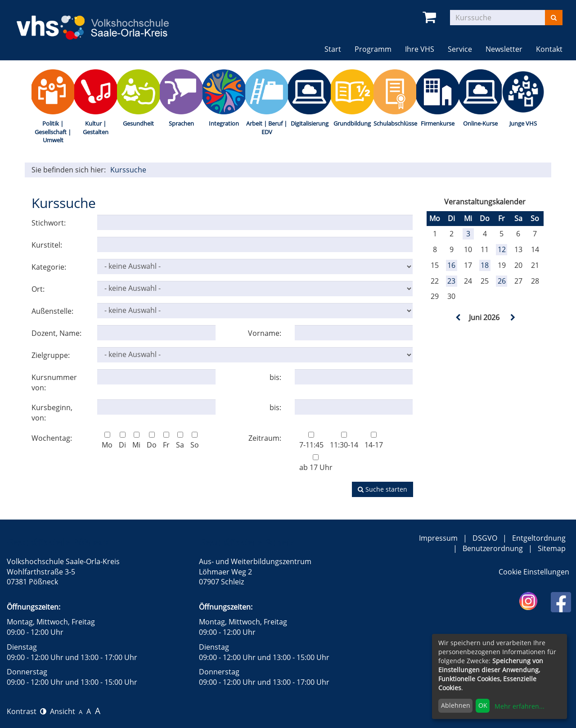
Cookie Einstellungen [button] (534, 572)
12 (502, 249)
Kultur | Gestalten (96, 128)
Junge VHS (523, 123)
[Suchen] (554, 18)
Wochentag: (52, 438)
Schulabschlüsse (395, 123)
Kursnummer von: (54, 382)
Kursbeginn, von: (52, 413)
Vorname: (265, 333)
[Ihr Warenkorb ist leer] (431, 17)
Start (333, 49)
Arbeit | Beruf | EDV (267, 128)
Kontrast (27, 711)
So (195, 441)
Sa (180, 441)
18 (485, 265)
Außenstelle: (52, 311)
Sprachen (181, 123)
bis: (275, 377)
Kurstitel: (47, 245)
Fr (166, 441)
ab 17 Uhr (316, 463)
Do (152, 441)
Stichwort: (49, 223)
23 (451, 281)
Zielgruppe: (51, 355)
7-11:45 (311, 441)
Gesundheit (138, 123)
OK (483, 705)
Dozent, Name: (56, 333)
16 (451, 265)
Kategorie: (49, 267)
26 (502, 281)
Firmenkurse (438, 123)
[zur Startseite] (101, 22)
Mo (107, 441)
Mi (136, 441)
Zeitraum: (265, 438)
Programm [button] (373, 49)
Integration (224, 123)
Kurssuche (128, 170)
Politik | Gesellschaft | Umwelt (53, 132)
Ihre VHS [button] (420, 49)
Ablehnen (456, 705)
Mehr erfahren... (520, 706)
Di (122, 441)
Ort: (38, 289)
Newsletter (504, 49)
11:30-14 (344, 441)
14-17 (374, 441)
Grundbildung (352, 123)
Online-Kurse (480, 123)
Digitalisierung (310, 123)
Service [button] (460, 49)
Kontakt (549, 49)
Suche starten (382, 489)
